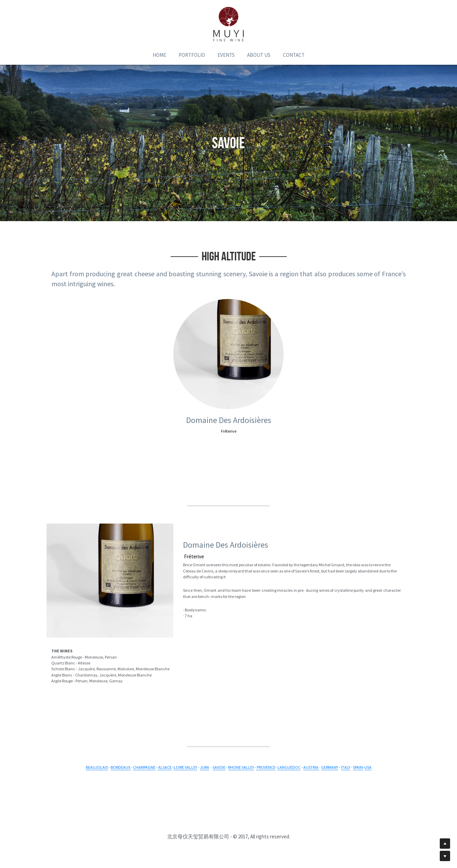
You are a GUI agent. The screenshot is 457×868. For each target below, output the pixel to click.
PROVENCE (266, 767)
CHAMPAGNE (144, 767)
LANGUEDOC (289, 767)
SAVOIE (219, 767)
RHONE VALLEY (241, 767)
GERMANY (330, 767)
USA (368, 767)
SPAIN (358, 767)
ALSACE (165, 767)
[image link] (228, 24)
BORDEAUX (121, 767)
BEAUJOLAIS (97, 767)
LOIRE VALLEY (185, 767)
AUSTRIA (311, 767)
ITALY (346, 767)
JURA (205, 767)
